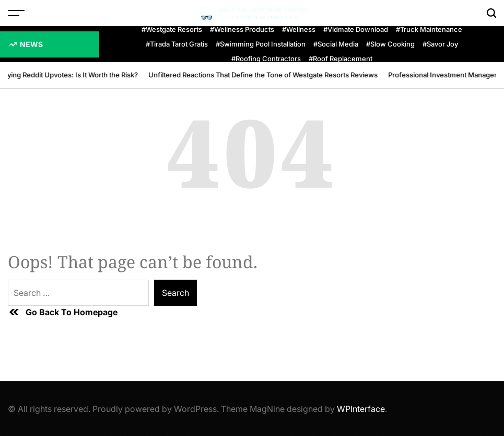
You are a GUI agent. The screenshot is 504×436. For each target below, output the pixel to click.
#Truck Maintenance (429, 30)
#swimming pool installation (261, 44)
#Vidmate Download (356, 30)
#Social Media (336, 44)
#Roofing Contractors (266, 59)
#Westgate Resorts (172, 30)
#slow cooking (390, 44)
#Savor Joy (440, 44)
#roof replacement (341, 59)
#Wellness (299, 30)
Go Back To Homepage (63, 312)
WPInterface (361, 409)
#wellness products (242, 30)
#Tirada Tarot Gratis (177, 44)
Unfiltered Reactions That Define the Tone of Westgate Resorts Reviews (264, 75)
